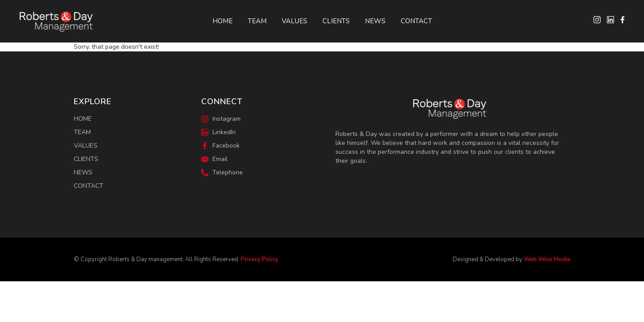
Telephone (222, 172)
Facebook (220, 146)
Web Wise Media (547, 259)
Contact (416, 21)
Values (294, 21)
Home (222, 21)
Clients (336, 21)
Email (214, 159)
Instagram (221, 119)
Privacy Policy (259, 259)
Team (257, 21)
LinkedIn (218, 132)
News (375, 21)
